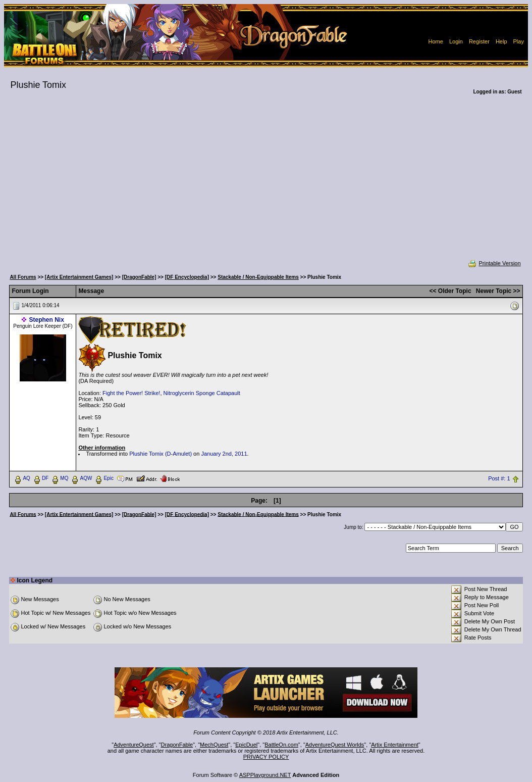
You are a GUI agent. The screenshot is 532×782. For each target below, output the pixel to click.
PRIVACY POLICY (266, 757)
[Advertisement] (266, 184)
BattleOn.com (281, 745)
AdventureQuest (134, 745)
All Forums (23, 277)
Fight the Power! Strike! (131, 393)
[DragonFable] (139, 277)
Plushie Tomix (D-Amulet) (161, 454)
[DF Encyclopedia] (187, 277)
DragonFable (177, 745)
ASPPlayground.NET (265, 775)
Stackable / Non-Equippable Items (258, 277)
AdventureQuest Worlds (335, 745)
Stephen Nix (46, 320)
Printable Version (494, 263)
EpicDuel (246, 745)
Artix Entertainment (395, 745)
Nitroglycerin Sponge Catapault (202, 393)
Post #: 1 (499, 478)
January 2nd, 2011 (224, 454)
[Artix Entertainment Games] (79, 277)
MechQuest (214, 745)
